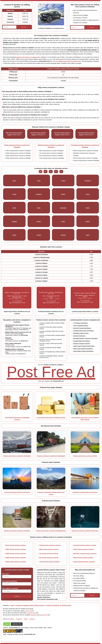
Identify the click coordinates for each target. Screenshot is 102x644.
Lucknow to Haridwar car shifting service (59, 605)
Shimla (14, 208)
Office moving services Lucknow (83, 549)
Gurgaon (39, 221)
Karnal (39, 181)
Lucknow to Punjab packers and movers (85, 492)
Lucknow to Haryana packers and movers (17, 492)
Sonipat (88, 194)
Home (12, 605)
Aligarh (14, 235)
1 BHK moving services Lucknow (16, 549)
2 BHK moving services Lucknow (16, 553)
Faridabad (14, 221)
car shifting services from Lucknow (67, 61)
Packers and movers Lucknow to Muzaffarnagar (51, 531)
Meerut (14, 181)
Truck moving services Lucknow (49, 562)
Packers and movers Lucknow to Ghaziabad (17, 456)
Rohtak (88, 208)
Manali (88, 235)
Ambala (63, 181)
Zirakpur (63, 194)
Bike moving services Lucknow (49, 549)
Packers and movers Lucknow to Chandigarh (51, 456)
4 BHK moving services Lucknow (16, 562)
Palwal (63, 221)
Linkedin (11, 619)
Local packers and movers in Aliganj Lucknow (51, 418)
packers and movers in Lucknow (26, 57)
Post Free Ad (51, 372)
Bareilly (88, 221)
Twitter (26, 619)
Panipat (14, 194)
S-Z (61, 171)
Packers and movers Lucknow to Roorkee (17, 531)
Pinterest (32, 619)
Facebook (19, 619)
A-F (46, 171)
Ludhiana (39, 235)
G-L (51, 171)
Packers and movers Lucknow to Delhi (85, 456)
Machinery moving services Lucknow (85, 553)
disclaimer (33, 615)
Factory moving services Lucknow (84, 562)
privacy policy (43, 615)
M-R (56, 171)
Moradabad (39, 194)
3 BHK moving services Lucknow (16, 558)
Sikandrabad (63, 208)
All (41, 171)
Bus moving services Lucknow (49, 558)
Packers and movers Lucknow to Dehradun (85, 531)
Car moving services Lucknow (49, 553)
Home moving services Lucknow (15, 545)
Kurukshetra (88, 181)
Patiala (39, 208)
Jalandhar (63, 235)
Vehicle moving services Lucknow (50, 545)
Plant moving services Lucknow (83, 558)
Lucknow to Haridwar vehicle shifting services (30, 605)
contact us (28, 611)
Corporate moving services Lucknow (85, 545)
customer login (31, 613)
